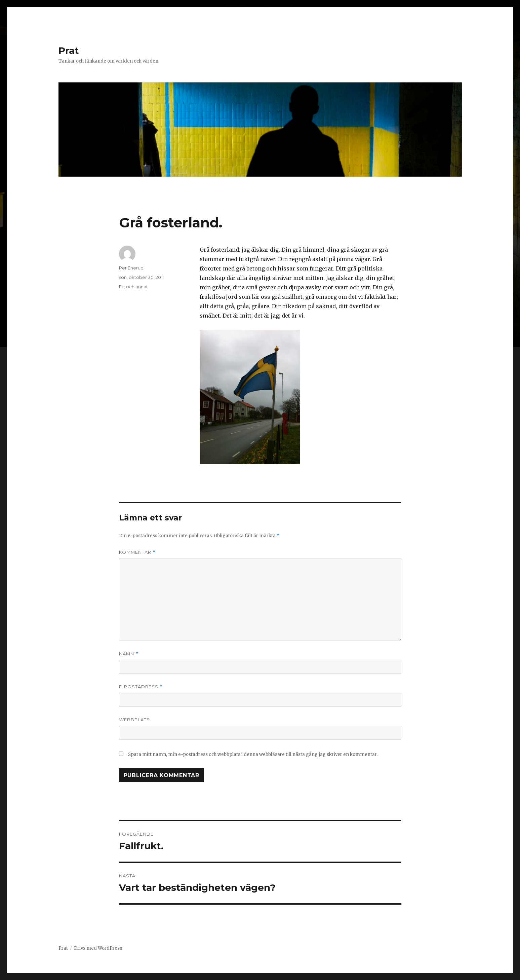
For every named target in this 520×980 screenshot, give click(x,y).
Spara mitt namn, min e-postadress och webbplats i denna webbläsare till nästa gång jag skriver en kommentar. (253, 754)
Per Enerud (131, 268)
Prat (69, 50)
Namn (129, 654)
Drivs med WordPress (98, 948)
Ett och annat (133, 287)
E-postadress (141, 687)
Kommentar (137, 552)
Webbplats (134, 720)
